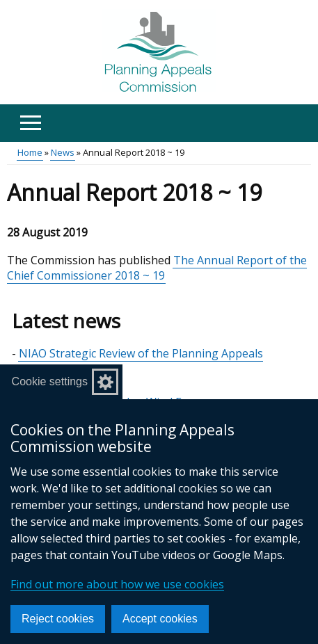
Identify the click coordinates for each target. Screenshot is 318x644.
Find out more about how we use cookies (117, 584)
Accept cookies (160, 619)
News (63, 152)
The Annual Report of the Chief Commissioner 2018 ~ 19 (157, 268)
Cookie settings (50, 381)
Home (30, 152)
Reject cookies (58, 619)
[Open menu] (30, 123)
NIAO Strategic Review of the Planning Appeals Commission (141, 361)
